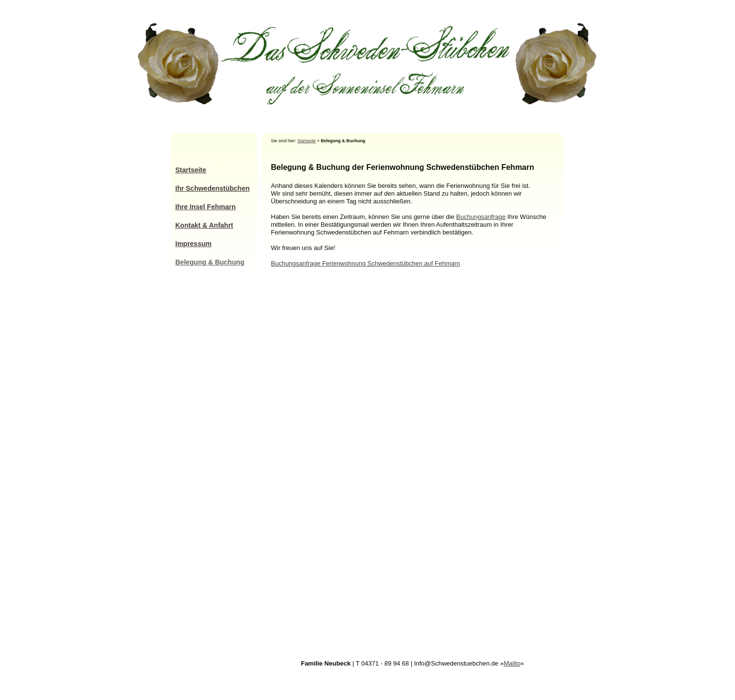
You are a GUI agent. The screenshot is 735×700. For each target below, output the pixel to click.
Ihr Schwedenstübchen (212, 188)
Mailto (512, 663)
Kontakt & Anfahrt (204, 225)
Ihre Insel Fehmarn (205, 207)
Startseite (307, 141)
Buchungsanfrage (481, 217)
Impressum (193, 244)
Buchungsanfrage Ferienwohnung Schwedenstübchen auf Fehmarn (366, 263)
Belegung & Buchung (210, 262)
